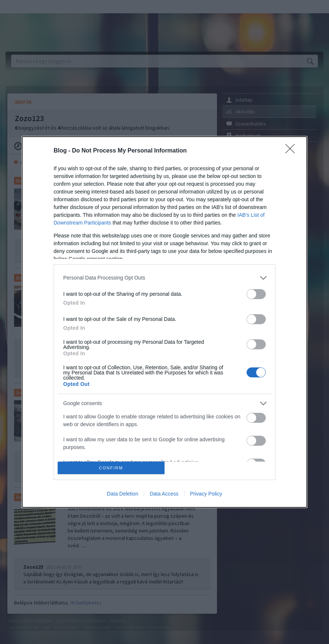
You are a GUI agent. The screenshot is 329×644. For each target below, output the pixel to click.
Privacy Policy (206, 494)
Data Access (164, 494)
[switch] (256, 294)
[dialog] (164, 322)
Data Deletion (123, 494)
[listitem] (164, 278)
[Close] (292, 151)
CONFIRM (111, 468)
